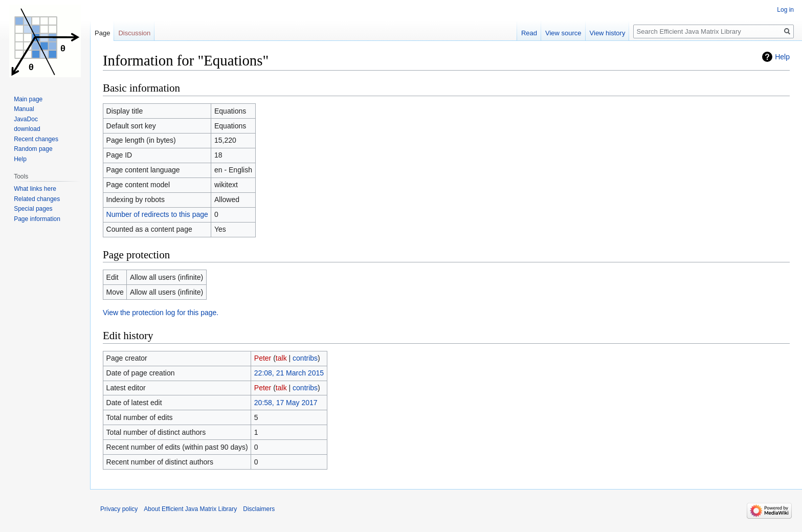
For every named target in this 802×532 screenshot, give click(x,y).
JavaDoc (26, 119)
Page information (37, 219)
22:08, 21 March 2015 (289, 373)
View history (608, 33)
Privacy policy (119, 509)
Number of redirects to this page (157, 214)
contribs (305, 358)
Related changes (37, 199)
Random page (33, 149)
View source (563, 33)
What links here (35, 189)
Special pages (33, 209)
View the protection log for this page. (161, 313)
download (27, 129)
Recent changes (36, 139)
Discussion (134, 33)
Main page (28, 99)
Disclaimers (259, 509)
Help (782, 57)
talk (281, 358)
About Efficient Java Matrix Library (190, 509)
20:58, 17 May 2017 (286, 403)
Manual (24, 109)
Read (529, 33)
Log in (785, 10)
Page (102, 33)
